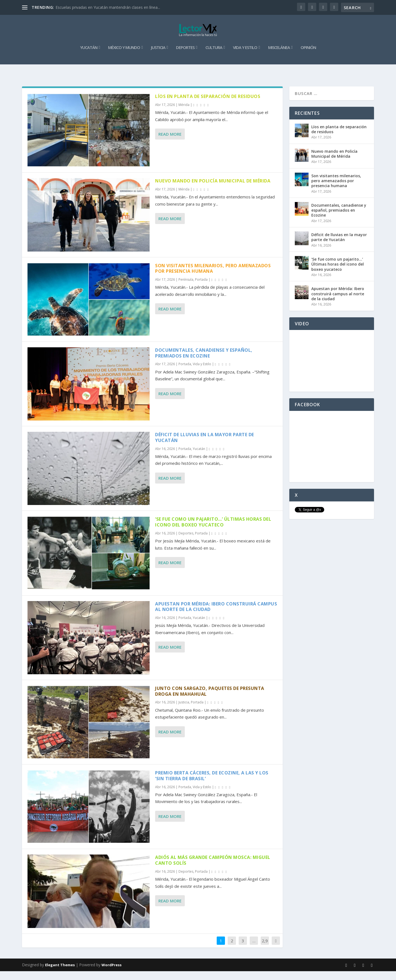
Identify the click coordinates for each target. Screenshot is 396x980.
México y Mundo (124, 56)
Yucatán (89, 56)
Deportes (185, 56)
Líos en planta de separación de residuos (208, 105)
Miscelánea (279, 56)
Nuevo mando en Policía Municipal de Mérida (213, 190)
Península (186, 288)
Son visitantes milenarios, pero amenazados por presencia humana (213, 277)
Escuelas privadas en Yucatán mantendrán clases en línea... (108, 7)
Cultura (214, 56)
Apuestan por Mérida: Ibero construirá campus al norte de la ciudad (216, 615)
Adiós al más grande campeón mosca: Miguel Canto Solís (213, 869)
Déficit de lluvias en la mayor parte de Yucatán (205, 446)
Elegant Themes (60, 974)
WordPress (112, 974)
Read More (170, 143)
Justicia (158, 56)
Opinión (308, 56)
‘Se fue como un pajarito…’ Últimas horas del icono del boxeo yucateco (213, 531)
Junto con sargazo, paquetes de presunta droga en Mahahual (210, 700)
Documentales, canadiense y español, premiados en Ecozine (204, 362)
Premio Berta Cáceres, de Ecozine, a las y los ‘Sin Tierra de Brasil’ (212, 784)
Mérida (184, 114)
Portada (201, 288)
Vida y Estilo (245, 56)
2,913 (265, 953)
